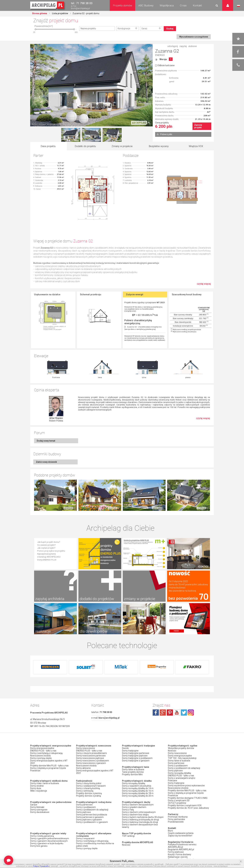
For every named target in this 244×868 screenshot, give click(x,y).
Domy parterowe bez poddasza (92, 815)
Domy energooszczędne (42, 748)
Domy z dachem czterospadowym (139, 812)
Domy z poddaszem (86, 807)
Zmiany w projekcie (122, 146)
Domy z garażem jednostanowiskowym (50, 838)
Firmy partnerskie (176, 819)
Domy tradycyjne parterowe (136, 753)
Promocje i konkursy (178, 817)
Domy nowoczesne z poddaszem (93, 761)
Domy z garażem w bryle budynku (47, 843)
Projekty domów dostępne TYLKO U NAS (188, 798)
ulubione (193, 46)
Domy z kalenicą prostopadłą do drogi (140, 820)
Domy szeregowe (39, 810)
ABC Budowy (146, 5)
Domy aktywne (83, 768)
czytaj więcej (204, 285)
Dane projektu (48, 146)
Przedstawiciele (176, 822)
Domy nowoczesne (86, 748)
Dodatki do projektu (85, 146)
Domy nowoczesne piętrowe (90, 758)
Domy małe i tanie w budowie (45, 783)
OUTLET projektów (177, 803)
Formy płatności (176, 852)
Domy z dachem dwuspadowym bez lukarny (140, 826)
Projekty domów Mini (132, 774)
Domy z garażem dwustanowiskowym (49, 841)
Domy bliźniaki (37, 807)
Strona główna (40, 13)
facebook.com (156, 713)
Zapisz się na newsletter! (180, 836)
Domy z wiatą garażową (42, 836)
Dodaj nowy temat (46, 441)
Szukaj (170, 29)
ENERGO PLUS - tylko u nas (43, 751)
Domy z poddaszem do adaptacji (92, 810)
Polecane (172, 781)
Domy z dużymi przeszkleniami (91, 753)
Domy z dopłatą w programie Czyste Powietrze (48, 769)
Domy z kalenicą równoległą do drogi (140, 822)
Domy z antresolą (85, 791)
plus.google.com (163, 713)
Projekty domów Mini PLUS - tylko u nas (49, 766)
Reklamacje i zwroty (178, 857)
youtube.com (177, 713)
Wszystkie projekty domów (181, 748)
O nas (183, 5)
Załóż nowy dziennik (46, 462)
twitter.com (184, 713)
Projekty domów (122, 5)
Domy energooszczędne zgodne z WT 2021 (49, 762)
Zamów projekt (198, 126)
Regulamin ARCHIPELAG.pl (181, 849)
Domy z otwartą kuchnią (88, 788)
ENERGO (160, 55)
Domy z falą (128, 810)
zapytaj (183, 46)
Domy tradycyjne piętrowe (135, 756)
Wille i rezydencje (39, 791)
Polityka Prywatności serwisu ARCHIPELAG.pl (182, 846)
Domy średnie (37, 786)
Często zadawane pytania (181, 833)
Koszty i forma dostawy (179, 854)
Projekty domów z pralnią (89, 796)
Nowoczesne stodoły (40, 756)
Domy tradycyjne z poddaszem (137, 758)
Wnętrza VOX (196, 146)
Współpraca (167, 5)
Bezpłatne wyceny (159, 146)
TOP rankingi (128, 836)
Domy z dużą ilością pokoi (89, 783)
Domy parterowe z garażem (90, 817)
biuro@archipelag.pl (80, 8)
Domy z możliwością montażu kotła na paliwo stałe (95, 845)
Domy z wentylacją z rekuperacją (46, 753)
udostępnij (173, 46)
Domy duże (36, 788)
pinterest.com (170, 713)
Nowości (126, 845)
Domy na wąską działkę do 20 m (138, 796)
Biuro (170, 831)
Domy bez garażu (39, 846)
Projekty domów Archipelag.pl (47, 5)
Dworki (125, 748)
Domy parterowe (84, 805)
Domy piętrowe (83, 812)
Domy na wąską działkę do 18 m (138, 793)
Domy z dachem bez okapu (135, 815)
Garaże (34, 805)
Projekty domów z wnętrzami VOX (185, 805)
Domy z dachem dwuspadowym (138, 805)
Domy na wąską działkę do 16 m (138, 791)
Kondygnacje (124, 28)
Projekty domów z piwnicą (89, 793)
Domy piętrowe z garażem (89, 820)
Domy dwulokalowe (40, 812)
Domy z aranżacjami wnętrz (182, 778)
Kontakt (197, 5)
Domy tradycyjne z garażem (136, 761)
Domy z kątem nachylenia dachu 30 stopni (143, 817)
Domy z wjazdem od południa (137, 786)
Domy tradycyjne (130, 751)
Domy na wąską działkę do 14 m (138, 788)
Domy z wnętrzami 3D (179, 800)
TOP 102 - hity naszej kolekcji (182, 758)
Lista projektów (60, 13)
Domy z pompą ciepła (41, 758)
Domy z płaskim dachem (134, 807)
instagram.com (191, 713)
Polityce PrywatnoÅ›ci (41, 866)
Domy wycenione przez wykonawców (186, 786)
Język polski (238, 6)
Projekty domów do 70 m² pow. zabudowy (188, 808)
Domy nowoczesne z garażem (91, 763)
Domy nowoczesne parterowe (91, 756)
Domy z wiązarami (85, 838)
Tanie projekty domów (133, 772)
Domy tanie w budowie (133, 769)
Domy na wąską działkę (134, 783)
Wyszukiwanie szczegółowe (194, 37)
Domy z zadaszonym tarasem (91, 786)
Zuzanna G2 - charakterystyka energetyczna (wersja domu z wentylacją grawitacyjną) (143, 328)
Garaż (144, 28)
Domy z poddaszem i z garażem (92, 822)
